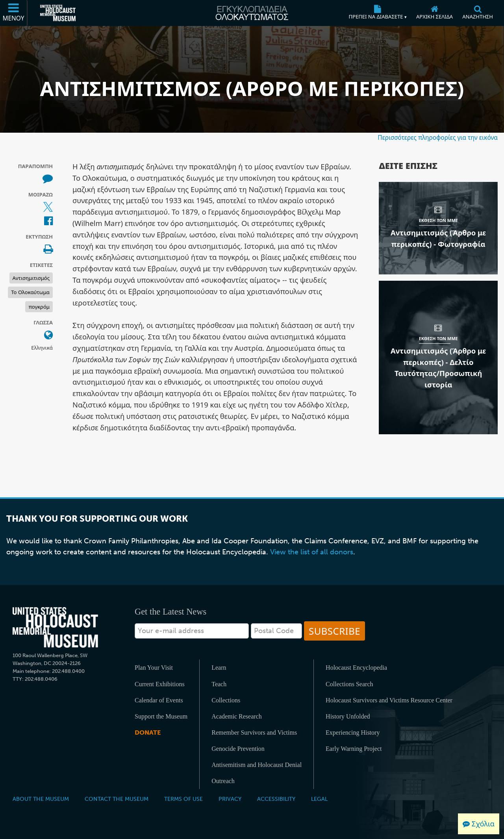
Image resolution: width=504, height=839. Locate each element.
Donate (148, 733)
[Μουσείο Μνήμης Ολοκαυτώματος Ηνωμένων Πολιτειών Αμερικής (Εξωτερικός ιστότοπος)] (58, 13)
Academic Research (236, 716)
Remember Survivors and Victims (254, 733)
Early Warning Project (354, 749)
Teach (219, 684)
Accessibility (276, 799)
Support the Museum (161, 716)
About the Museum (41, 799)
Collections (226, 700)
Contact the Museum (117, 799)
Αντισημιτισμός (31, 278)
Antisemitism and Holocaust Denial (257, 765)
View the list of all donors (312, 552)
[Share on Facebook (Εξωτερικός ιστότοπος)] (48, 221)
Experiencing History (353, 733)
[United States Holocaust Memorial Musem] (55, 627)
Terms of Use (183, 799)
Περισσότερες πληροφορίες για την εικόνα (438, 137)
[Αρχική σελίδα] (435, 13)
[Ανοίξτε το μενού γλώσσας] (48, 335)
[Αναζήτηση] (478, 13)
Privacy (230, 799)
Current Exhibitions (160, 684)
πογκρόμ (39, 307)
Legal (319, 799)
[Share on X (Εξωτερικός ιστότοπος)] (48, 207)
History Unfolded (348, 716)
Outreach (223, 781)
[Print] (48, 250)
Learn (219, 668)
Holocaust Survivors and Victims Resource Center (389, 700)
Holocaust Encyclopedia (356, 668)
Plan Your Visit (154, 668)
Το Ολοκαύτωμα (30, 292)
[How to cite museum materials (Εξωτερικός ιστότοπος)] (48, 179)
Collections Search (349, 684)
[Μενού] (14, 13)
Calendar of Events (159, 700)
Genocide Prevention (238, 749)
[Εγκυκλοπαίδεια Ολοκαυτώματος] (252, 13)
